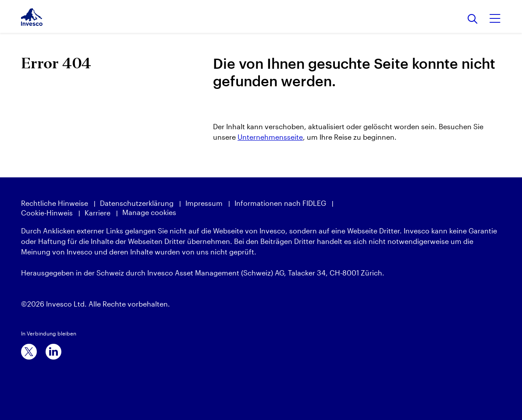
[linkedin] (53, 352)
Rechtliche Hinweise (55, 203)
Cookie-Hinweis (47, 213)
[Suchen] (473, 19)
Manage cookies (149, 212)
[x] (29, 352)
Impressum (204, 203)
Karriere (98, 213)
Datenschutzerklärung (137, 203)
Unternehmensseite (270, 137)
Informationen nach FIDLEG (280, 203)
